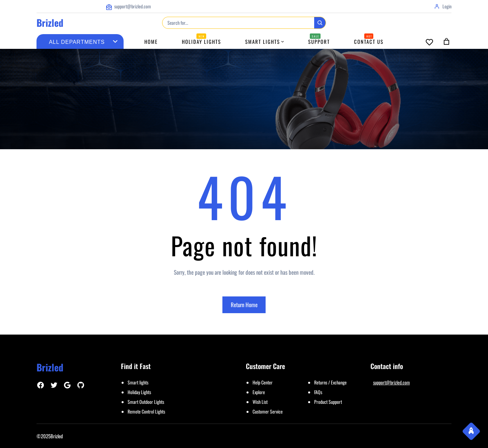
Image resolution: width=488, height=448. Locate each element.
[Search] (320, 23)
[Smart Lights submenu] (283, 41)
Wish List (260, 402)
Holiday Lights (139, 392)
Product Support (328, 402)
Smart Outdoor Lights (146, 402)
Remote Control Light (146, 411)
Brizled (50, 23)
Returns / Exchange (330, 382)
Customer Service (268, 411)
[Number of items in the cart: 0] (446, 41)
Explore (259, 392)
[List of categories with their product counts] (77, 42)
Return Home (244, 305)
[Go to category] (115, 41)
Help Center (263, 382)
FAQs (318, 392)
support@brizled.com (392, 382)
